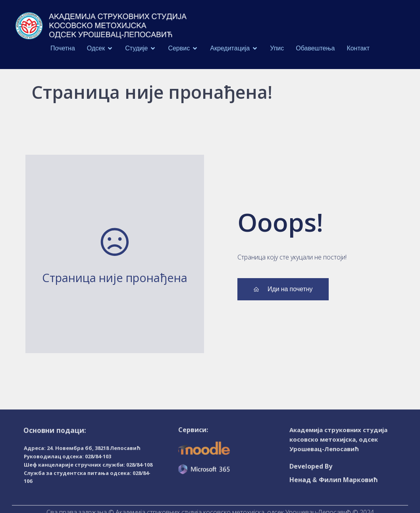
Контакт (358, 47)
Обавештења (315, 47)
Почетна (63, 47)
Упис (277, 47)
